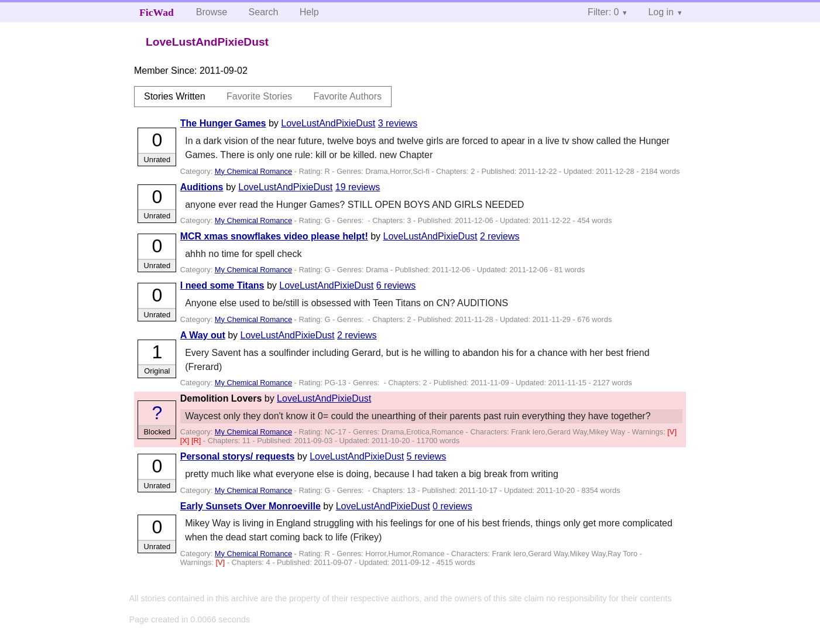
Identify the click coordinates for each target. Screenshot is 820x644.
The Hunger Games (223, 123)
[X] (186, 441)
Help (309, 12)
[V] (672, 432)
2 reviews (500, 236)
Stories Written (175, 96)
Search (264, 12)
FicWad (157, 12)
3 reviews (398, 123)
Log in (661, 12)
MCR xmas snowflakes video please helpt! (274, 236)
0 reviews (452, 506)
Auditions (202, 187)
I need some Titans (222, 285)
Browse (212, 12)
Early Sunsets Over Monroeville (251, 506)
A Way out (203, 335)
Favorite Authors (348, 96)
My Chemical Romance (253, 171)
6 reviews (396, 285)
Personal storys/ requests (238, 456)
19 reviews (358, 187)
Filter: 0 (603, 12)
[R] (197, 441)
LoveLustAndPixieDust (328, 123)
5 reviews (427, 456)
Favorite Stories (259, 96)
